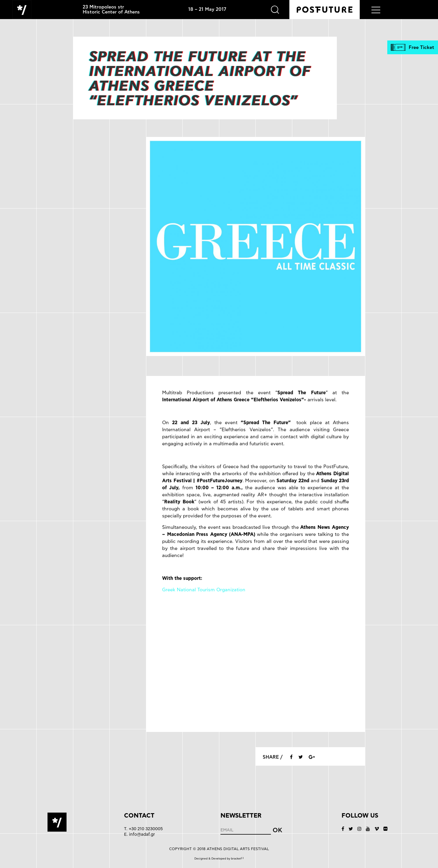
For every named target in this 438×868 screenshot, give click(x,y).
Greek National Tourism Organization (204, 599)
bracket (237, 859)
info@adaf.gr (142, 834)
